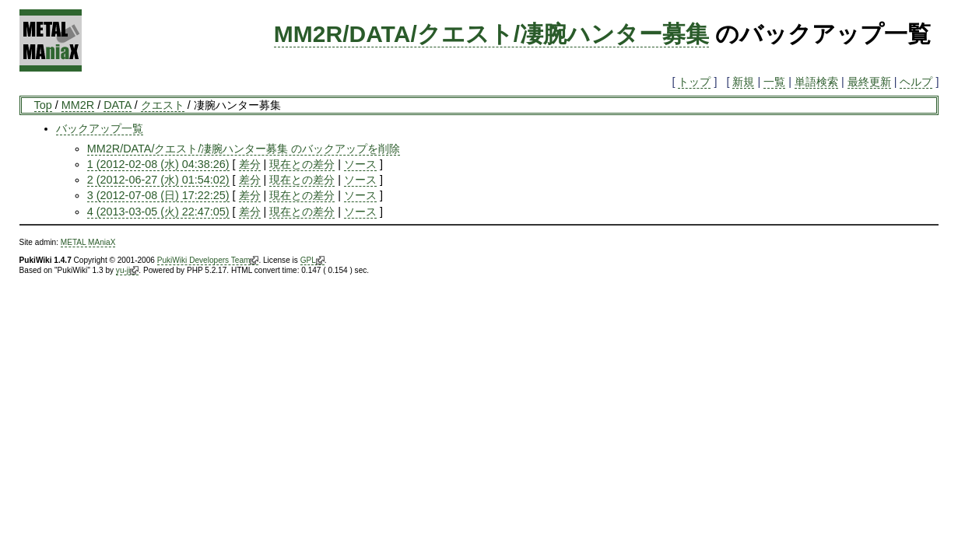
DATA (117, 105)
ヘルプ (916, 82)
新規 (743, 82)
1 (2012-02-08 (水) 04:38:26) (158, 164)
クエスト (163, 105)
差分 (250, 164)
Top (43, 105)
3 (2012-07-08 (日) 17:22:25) (158, 195)
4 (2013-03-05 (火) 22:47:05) (158, 212)
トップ (694, 82)
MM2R (78, 105)
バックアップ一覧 (100, 128)
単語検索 (816, 82)
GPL (312, 261)
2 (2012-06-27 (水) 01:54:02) (158, 180)
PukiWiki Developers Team (208, 261)
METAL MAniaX (88, 242)
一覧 (774, 82)
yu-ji (127, 271)
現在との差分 (302, 164)
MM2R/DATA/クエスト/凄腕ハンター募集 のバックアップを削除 (244, 149)
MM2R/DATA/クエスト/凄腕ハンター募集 (491, 34)
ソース (360, 164)
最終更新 (869, 82)
